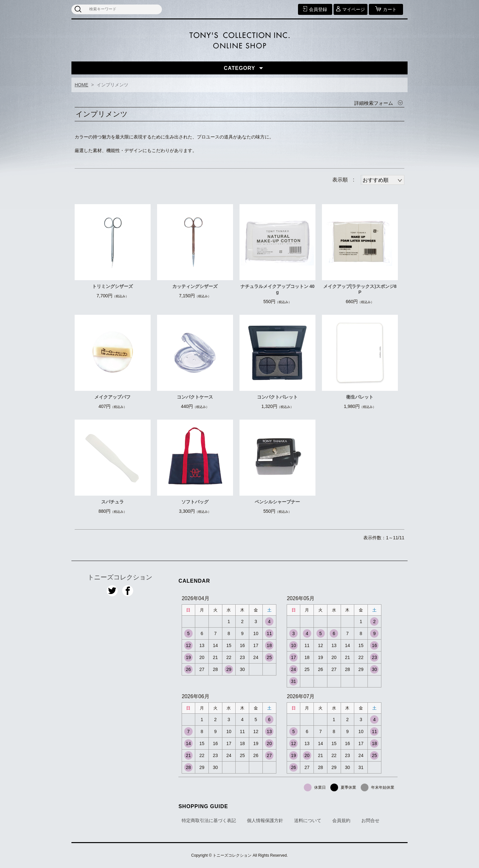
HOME (81, 85)
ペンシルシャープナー (277, 502)
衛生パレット (360, 397)
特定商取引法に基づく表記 (209, 820)
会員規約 (341, 820)
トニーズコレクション (120, 577)
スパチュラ (112, 502)
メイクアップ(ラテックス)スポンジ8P (360, 289)
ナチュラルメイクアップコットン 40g (277, 289)
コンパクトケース (195, 397)
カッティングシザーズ (195, 286)
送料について (308, 820)
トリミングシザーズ (112, 286)
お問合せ (370, 820)
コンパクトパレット (277, 397)
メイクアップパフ (112, 397)
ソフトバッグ (195, 502)
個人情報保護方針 (265, 820)
